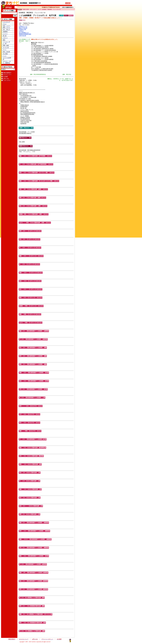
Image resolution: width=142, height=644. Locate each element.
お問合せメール (23, 26)
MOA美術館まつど (24, 33)
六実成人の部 (22, 29)
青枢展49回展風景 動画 (25, 34)
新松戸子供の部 (23, 28)
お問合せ (21, 31)
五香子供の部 (22, 36)
